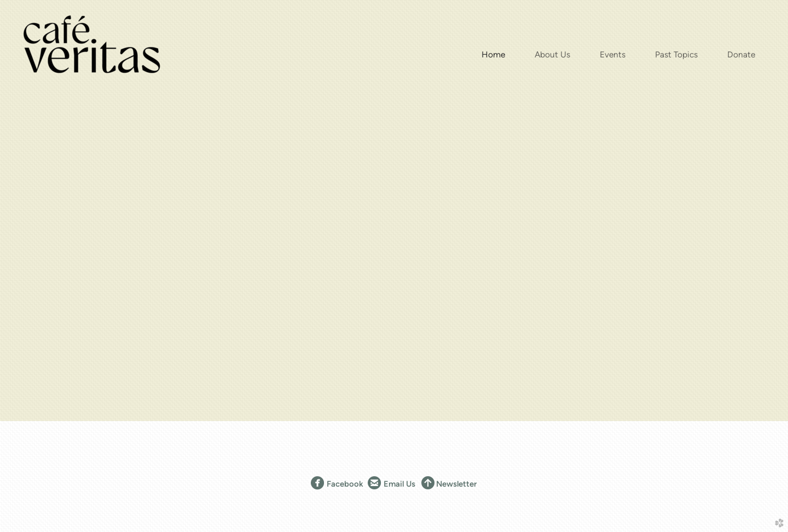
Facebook (337, 484)
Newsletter (457, 484)
